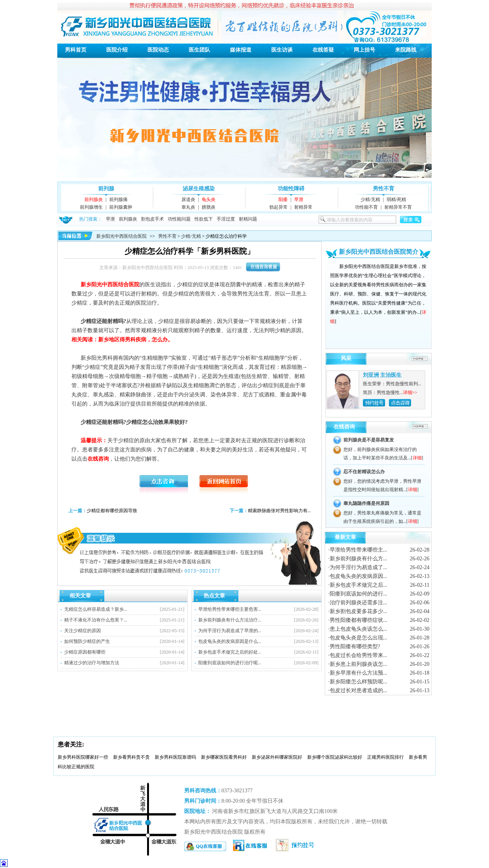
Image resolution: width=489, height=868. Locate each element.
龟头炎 (209, 200)
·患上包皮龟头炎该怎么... (358, 629)
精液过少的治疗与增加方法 (92, 663)
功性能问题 (179, 219)
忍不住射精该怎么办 (364, 472)
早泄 (299, 200)
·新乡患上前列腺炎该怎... (358, 664)
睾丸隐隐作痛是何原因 (366, 503)
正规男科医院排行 (385, 757)
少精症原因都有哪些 (85, 652)
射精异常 (303, 207)
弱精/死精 (396, 200)
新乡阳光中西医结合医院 (121, 236)
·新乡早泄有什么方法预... (358, 673)
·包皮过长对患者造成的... (358, 690)
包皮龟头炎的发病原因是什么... (230, 641)
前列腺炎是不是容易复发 (369, 440)
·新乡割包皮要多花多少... (358, 611)
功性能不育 (366, 207)
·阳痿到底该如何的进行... (358, 594)
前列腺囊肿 (121, 207)
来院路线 (406, 50)
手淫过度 (226, 219)
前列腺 (106, 189)
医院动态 (158, 50)
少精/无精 (370, 200)
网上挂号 (364, 50)
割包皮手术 (152, 219)
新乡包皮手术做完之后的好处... (230, 652)
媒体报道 (241, 50)
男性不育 (384, 189)
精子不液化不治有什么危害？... (96, 620)
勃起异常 (279, 207)
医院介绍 (117, 50)
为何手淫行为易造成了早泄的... (230, 631)
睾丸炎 (188, 207)
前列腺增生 (91, 207)
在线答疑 (323, 50)
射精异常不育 (398, 207)
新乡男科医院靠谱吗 (175, 757)
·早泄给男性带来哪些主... (358, 550)
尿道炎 (188, 200)
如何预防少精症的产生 (87, 641)
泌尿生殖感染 (199, 189)
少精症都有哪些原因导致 (112, 511)
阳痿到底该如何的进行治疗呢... (230, 663)
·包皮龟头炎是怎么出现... (358, 638)
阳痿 (283, 200)
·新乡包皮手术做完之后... (358, 585)
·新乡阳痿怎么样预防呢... (358, 682)
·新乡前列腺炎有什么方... (358, 559)
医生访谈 (282, 50)
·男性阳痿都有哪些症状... (358, 620)
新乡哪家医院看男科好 (224, 757)
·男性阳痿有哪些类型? (354, 647)
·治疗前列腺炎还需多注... (358, 603)
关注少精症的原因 (83, 631)
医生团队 (199, 50)
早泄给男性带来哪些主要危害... (230, 609)
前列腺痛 (118, 200)
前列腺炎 (94, 200)
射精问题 (248, 219)
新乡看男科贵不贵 (131, 757)
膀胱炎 (209, 207)
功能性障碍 (291, 189)
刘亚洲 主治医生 (382, 375)
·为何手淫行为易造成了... (358, 567)
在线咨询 (344, 427)
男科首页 (76, 50)
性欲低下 (204, 219)
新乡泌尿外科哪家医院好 (277, 757)
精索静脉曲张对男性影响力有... (279, 511)
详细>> (410, 393)
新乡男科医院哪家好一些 (83, 757)
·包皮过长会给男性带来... (358, 655)
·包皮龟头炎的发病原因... (358, 576)
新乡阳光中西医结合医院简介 (379, 252)
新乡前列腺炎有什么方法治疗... (230, 620)
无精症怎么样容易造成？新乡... (96, 609)
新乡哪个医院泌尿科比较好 (335, 757)
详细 (417, 458)
